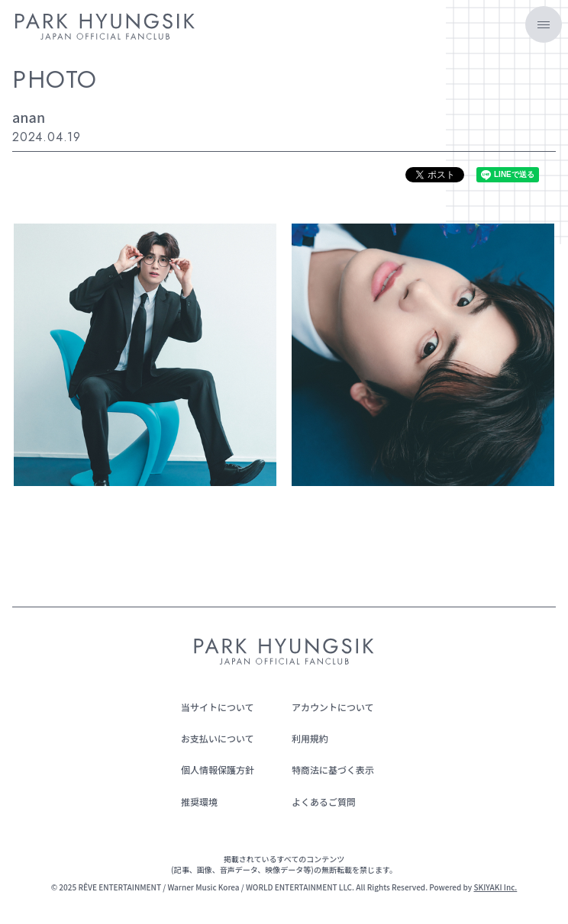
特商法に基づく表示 (333, 769)
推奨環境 (199, 802)
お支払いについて (218, 738)
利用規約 (310, 738)
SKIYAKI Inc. (495, 887)
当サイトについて (218, 707)
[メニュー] (544, 24)
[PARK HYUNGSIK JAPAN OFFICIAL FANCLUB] (105, 29)
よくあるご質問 (324, 802)
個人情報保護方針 (218, 769)
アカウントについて (333, 707)
